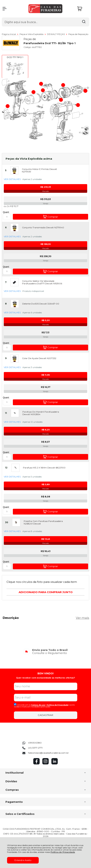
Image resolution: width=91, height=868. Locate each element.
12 (6, 468)
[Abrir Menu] (5, 9)
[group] (45, 652)
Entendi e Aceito (23, 860)
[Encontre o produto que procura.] (84, 22)
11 (6, 413)
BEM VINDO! (45, 673)
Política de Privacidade (63, 852)
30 (7, 522)
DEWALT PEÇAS (56, 34)
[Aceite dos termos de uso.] (15, 704)
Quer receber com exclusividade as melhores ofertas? (45, 678)
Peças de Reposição (78, 34)
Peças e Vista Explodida (32, 34)
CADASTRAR (45, 715)
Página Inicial (9, 34)
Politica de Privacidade (58, 705)
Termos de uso (38, 705)
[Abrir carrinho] (82, 9)
